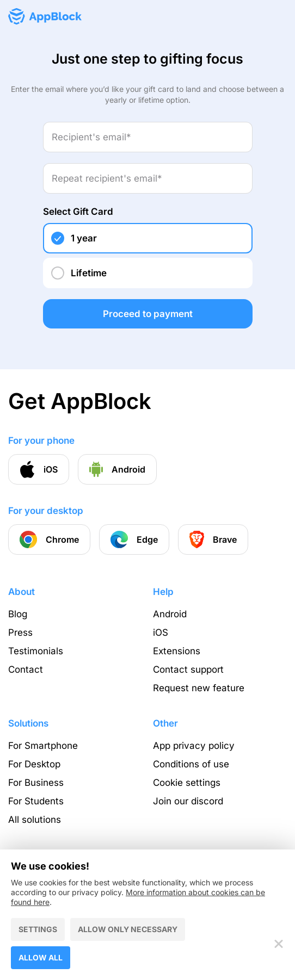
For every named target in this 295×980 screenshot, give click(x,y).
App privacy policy (194, 746)
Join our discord (188, 801)
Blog (18, 614)
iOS (161, 632)
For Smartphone (43, 746)
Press (20, 632)
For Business (36, 783)
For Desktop (34, 764)
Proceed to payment (148, 314)
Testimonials (36, 651)
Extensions (177, 651)
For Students (36, 801)
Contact (26, 669)
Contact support (188, 669)
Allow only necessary (128, 929)
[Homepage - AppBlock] (45, 16)
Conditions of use (191, 764)
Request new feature (199, 688)
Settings (38, 929)
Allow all (41, 957)
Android (170, 614)
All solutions (35, 820)
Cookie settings (187, 783)
